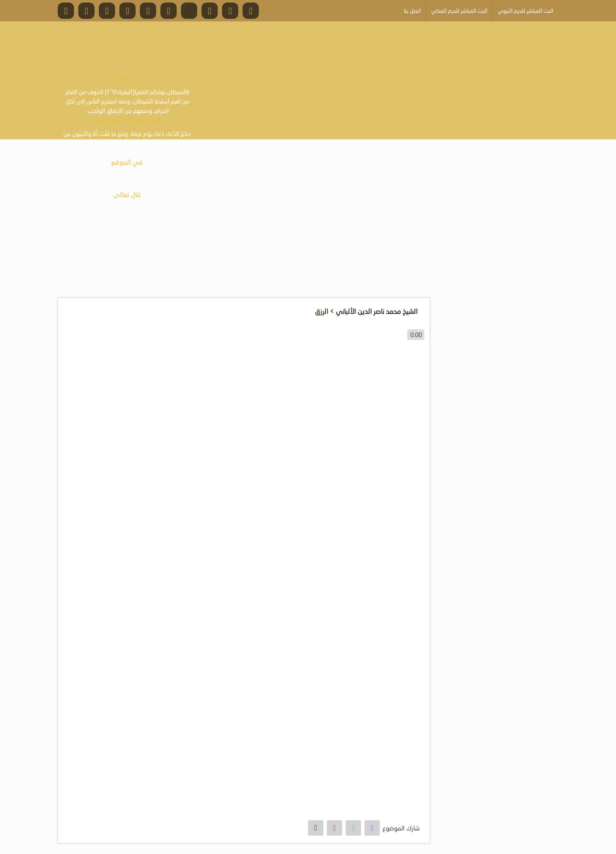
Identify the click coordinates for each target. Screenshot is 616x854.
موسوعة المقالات (302, 252)
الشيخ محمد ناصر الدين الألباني (377, 311)
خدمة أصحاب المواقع (114, 252)
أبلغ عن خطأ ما (531, 282)
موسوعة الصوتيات (489, 252)
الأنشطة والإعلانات (235, 252)
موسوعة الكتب (364, 252)
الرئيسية (540, 252)
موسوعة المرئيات (424, 252)
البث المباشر (176, 252)
